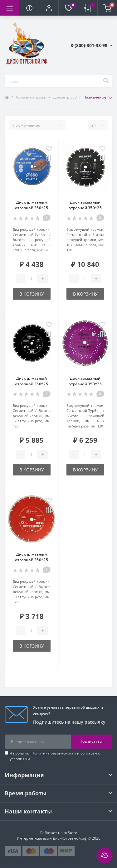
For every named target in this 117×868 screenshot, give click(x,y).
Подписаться (92, 741)
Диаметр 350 (65, 97)
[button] (49, 8)
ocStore (70, 833)
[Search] (106, 81)
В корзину (32, 294)
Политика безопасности (54, 753)
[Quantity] (31, 279)
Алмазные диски (31, 97)
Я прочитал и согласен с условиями (55, 756)
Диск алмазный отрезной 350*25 (32, 205)
